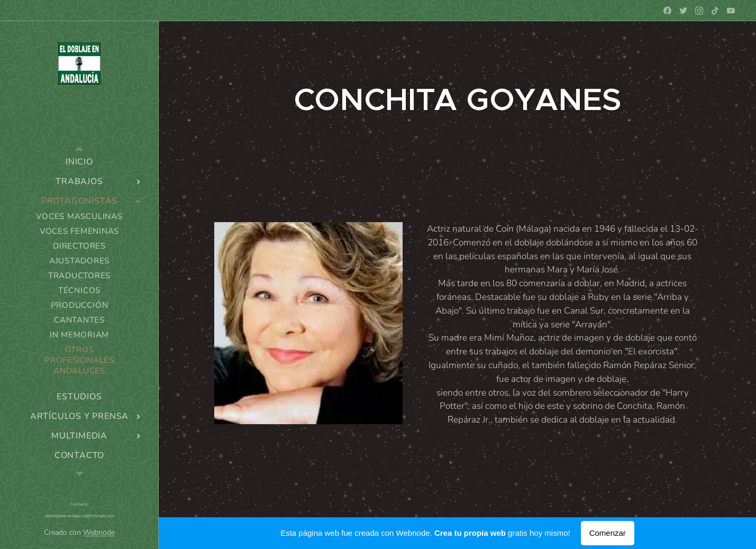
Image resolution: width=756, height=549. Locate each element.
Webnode (99, 532)
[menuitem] (79, 162)
